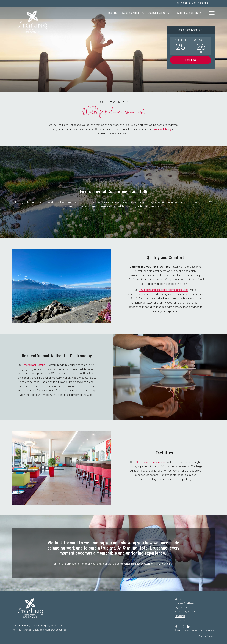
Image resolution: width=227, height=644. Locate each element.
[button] (180, 46)
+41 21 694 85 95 (164, 564)
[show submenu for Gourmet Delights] (136, 13)
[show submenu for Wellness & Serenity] (168, 13)
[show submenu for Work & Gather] (107, 13)
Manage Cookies (206, 636)
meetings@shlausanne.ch (135, 564)
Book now (191, 60)
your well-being (163, 129)
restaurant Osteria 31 (36, 365)
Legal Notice (181, 607)
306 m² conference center (150, 462)
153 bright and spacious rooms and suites (164, 290)
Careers (179, 599)
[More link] (211, 13)
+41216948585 (24, 630)
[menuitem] (76, 13)
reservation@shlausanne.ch (53, 630)
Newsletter (180, 616)
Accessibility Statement (186, 612)
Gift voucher (180, 620)
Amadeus (210, 630)
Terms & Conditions (184, 603)
